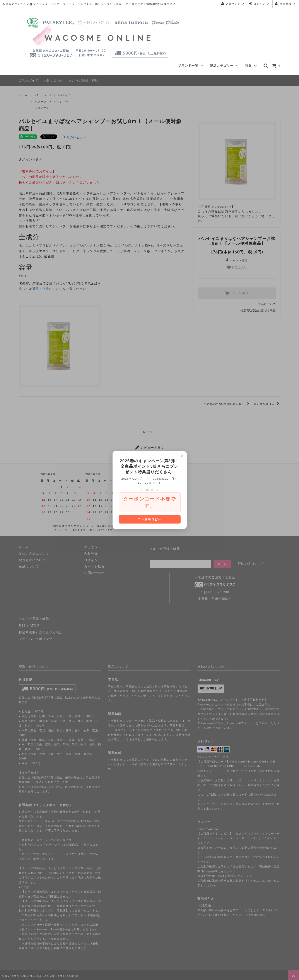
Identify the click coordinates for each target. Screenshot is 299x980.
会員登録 (286, 4)
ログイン (259, 4)
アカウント (233, 4)
